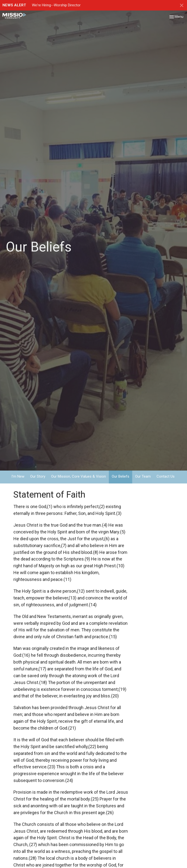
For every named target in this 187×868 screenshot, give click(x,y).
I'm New (18, 476)
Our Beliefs (121, 476)
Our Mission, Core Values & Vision (79, 476)
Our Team (143, 476)
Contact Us (166, 476)
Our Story (38, 476)
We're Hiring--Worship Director (56, 5)
